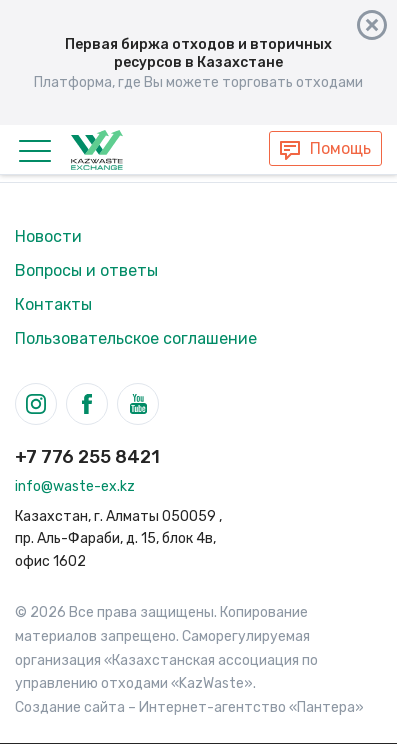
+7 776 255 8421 (87, 457)
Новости (48, 236)
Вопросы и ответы (86, 270)
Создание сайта (70, 707)
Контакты (53, 304)
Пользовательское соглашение (136, 338)
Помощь (340, 148)
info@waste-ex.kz (75, 486)
